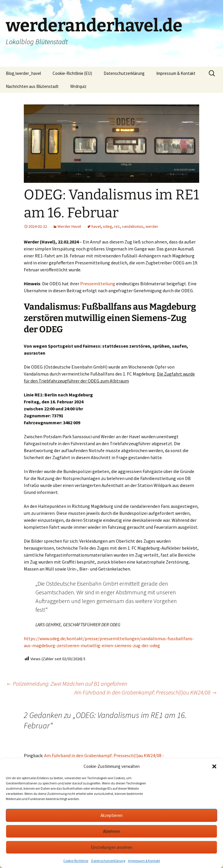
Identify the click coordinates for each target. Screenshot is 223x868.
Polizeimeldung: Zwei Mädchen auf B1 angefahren (66, 684)
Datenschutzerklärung (108, 861)
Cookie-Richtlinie (76, 861)
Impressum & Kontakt (144, 861)
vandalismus (133, 226)
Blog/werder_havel (23, 73)
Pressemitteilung (98, 284)
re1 (117, 226)
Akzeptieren (111, 815)
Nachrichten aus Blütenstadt (32, 86)
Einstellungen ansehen (112, 847)
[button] (214, 766)
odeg (107, 226)
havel (96, 226)
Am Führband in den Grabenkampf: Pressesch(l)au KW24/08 (146, 692)
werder (152, 226)
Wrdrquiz (78, 86)
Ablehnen (112, 831)
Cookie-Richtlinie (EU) (72, 73)
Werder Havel (69, 226)
